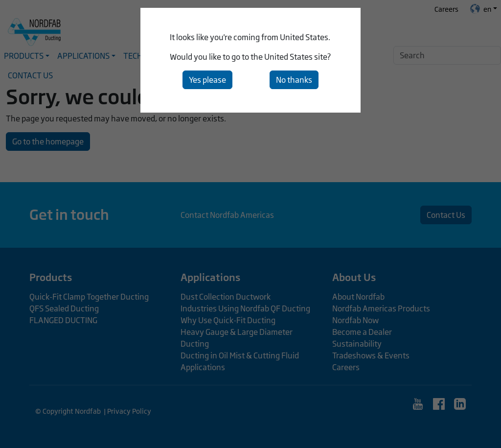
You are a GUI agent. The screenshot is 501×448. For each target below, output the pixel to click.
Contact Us (30, 75)
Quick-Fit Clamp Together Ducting (89, 297)
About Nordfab (358, 297)
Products (51, 277)
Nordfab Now (355, 320)
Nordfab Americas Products (381, 308)
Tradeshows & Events (371, 355)
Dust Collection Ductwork (226, 297)
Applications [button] (83, 56)
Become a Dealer (362, 332)
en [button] (481, 9)
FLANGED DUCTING (63, 320)
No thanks (294, 80)
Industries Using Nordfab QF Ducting (245, 308)
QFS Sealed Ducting (64, 308)
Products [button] (24, 56)
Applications (210, 277)
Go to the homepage (48, 141)
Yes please (207, 80)
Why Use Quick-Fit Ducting (228, 320)
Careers (446, 9)
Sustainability (357, 344)
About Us (354, 277)
